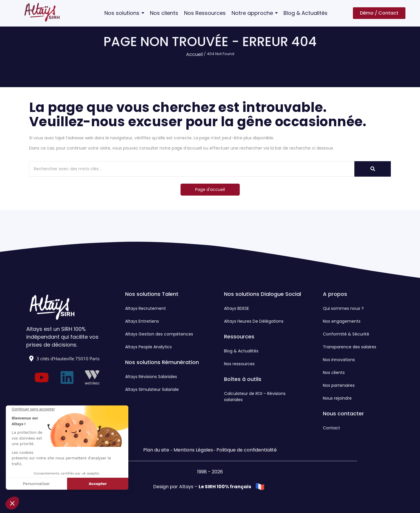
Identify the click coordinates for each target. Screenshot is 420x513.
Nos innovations (339, 360)
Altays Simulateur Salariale (152, 389)
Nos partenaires (339, 385)
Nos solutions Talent (152, 294)
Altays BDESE (237, 308)
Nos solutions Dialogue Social (262, 294)
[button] (12, 503)
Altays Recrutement (146, 308)
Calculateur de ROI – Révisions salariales (255, 397)
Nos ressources (239, 364)
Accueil (194, 54)
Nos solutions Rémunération (162, 362)
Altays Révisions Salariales (151, 377)
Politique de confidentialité (247, 450)
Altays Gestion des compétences (159, 334)
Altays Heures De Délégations (254, 321)
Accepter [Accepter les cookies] (98, 484)
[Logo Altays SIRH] (42, 12)
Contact (331, 428)
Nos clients (334, 373)
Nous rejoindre (337, 398)
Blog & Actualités (241, 351)
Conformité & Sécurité (346, 334)
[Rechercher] (192, 169)
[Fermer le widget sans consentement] (33, 409)
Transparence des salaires (350, 347)
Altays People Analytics (148, 347)
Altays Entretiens (142, 321)
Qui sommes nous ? (343, 308)
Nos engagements (342, 321)
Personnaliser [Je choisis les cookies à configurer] (36, 484)
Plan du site (156, 450)
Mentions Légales (193, 450)
